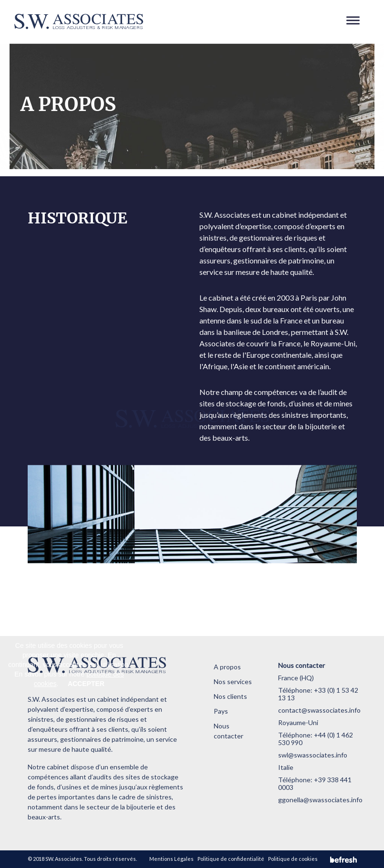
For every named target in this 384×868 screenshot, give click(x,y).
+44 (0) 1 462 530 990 (316, 739)
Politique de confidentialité (231, 859)
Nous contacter (228, 731)
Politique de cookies (293, 859)
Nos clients (230, 696)
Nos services (233, 681)
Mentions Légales (171, 859)
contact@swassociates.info (319, 710)
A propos (227, 667)
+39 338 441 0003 (315, 783)
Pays (221, 711)
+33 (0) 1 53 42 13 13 (318, 694)
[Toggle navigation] (353, 21)
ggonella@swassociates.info (320, 800)
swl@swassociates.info (313, 755)
